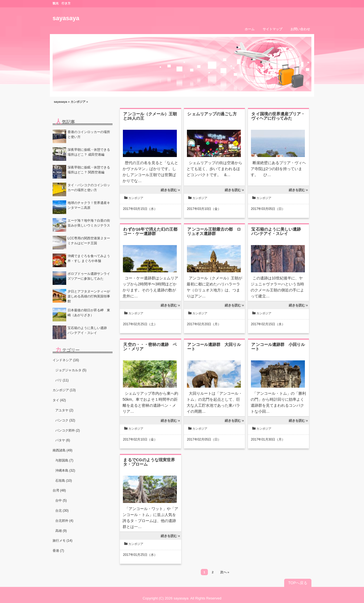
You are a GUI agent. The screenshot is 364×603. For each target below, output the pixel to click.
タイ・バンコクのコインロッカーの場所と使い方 (89, 188)
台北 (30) (62, 511)
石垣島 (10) (64, 481)
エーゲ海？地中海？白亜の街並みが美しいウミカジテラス (89, 223)
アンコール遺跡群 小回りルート (278, 347)
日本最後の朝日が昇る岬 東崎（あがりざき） (89, 313)
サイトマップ (272, 29)
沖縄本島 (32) (65, 471)
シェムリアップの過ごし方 (212, 114)
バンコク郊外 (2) (68, 430)
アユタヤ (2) (64, 410)
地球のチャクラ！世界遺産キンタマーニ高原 (89, 205)
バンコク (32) (65, 420)
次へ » (225, 572)
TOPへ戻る (298, 583)
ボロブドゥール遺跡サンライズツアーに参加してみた (89, 276)
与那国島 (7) (64, 460)
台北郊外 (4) (64, 521)
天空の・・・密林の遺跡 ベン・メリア (150, 347)
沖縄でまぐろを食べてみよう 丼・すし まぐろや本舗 (90, 258)
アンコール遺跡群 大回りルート (214, 347)
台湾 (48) (59, 490)
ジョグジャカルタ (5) (71, 370)
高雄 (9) (61, 531)
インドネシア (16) (66, 360)
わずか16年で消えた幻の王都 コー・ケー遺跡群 (152, 231)
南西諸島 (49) (63, 450)
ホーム (250, 29)
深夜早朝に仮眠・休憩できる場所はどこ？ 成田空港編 (89, 152)
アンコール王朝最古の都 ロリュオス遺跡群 (214, 231)
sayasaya (66, 18)
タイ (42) (59, 400)
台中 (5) (61, 501)
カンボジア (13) (64, 390)
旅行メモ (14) (63, 541)
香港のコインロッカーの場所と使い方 (89, 134)
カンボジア (78, 102)
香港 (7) (58, 551)
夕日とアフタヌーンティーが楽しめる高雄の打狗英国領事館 (89, 296)
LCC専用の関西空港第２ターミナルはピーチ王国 (89, 241)
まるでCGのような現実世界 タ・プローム (151, 462)
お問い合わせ (300, 29)
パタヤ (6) (63, 440)
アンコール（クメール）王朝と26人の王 (150, 116)
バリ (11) (62, 380)
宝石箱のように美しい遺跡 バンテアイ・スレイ (278, 231)
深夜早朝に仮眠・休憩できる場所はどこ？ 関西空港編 (89, 170)
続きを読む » (170, 190)
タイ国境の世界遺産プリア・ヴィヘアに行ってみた (278, 116)
